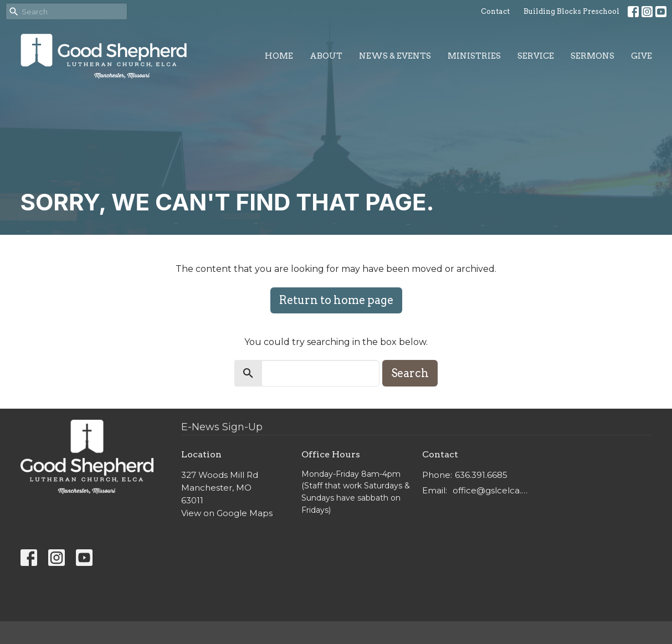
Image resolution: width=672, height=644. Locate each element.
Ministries (474, 56)
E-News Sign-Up (222, 427)
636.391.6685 (481, 475)
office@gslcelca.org (492, 490)
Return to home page (336, 300)
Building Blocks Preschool (571, 11)
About (326, 56)
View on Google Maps (227, 513)
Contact (495, 11)
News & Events (395, 56)
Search (410, 373)
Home (279, 56)
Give (642, 56)
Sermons (593, 56)
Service (536, 56)
